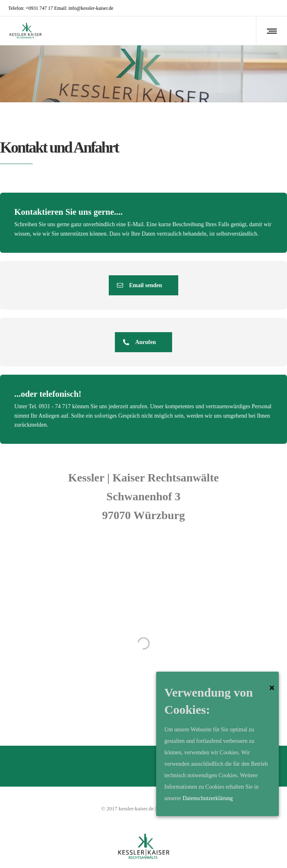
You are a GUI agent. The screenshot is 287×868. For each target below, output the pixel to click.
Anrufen (140, 342)
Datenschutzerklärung (208, 798)
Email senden (140, 285)
